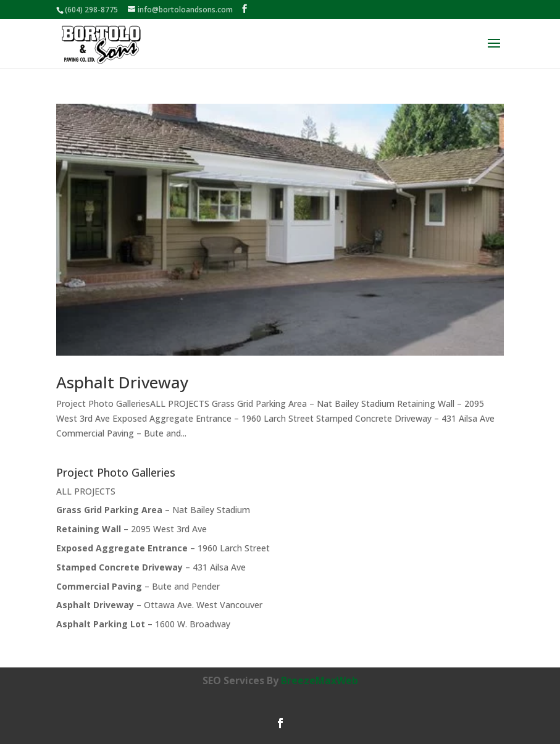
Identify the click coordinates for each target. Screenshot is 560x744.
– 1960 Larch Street (163, 548)
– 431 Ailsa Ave (151, 567)
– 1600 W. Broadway (143, 624)
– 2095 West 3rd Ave (132, 529)
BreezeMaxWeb (320, 680)
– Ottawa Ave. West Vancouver (159, 605)
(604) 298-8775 (91, 10)
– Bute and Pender (138, 586)
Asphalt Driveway (122, 382)
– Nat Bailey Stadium (153, 510)
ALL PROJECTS (86, 491)
